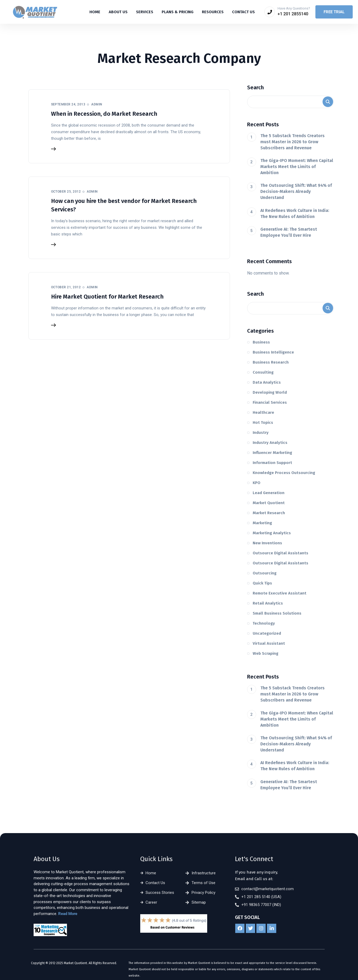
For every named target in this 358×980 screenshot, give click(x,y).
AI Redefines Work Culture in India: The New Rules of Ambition (295, 213)
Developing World (270, 392)
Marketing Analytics (272, 533)
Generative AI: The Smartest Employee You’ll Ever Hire (289, 232)
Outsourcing (265, 573)
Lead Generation (269, 493)
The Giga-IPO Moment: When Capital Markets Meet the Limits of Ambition (297, 167)
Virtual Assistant (269, 643)
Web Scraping (266, 653)
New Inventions (267, 543)
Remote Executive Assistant (280, 593)
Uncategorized (267, 633)
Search (255, 87)
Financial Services (270, 402)
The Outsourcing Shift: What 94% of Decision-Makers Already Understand (296, 191)
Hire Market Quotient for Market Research (107, 297)
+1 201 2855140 (293, 14)
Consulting (263, 372)
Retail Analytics (268, 603)
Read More (68, 914)
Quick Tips (262, 583)
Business (261, 342)
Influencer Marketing (272, 453)
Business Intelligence (273, 352)
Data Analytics (267, 382)
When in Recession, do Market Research (104, 114)
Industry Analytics (270, 443)
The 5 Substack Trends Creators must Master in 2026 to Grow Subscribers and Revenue (293, 142)
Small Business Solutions (277, 613)
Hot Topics (263, 422)
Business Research (271, 362)
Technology (264, 623)
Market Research (269, 513)
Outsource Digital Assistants (280, 553)
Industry (261, 433)
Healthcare (263, 412)
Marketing (262, 523)
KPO (257, 483)
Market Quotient (269, 503)
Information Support (272, 463)
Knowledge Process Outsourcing (284, 473)
